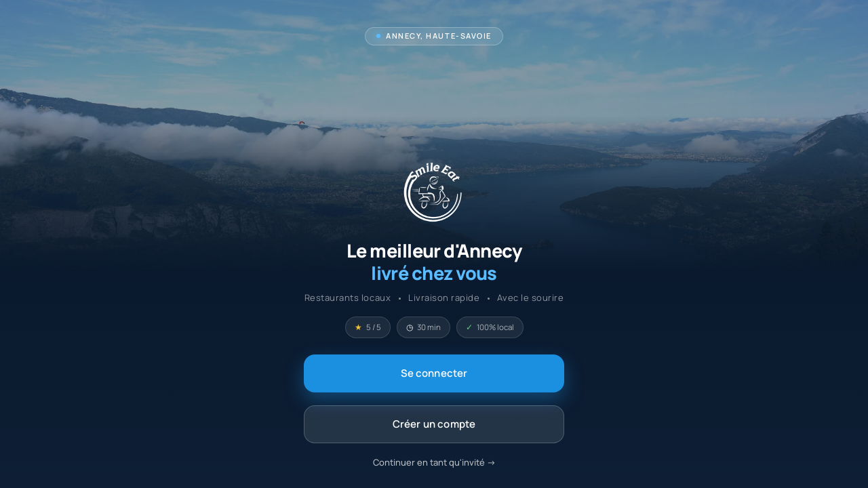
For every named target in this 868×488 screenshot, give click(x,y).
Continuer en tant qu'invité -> (434, 462)
